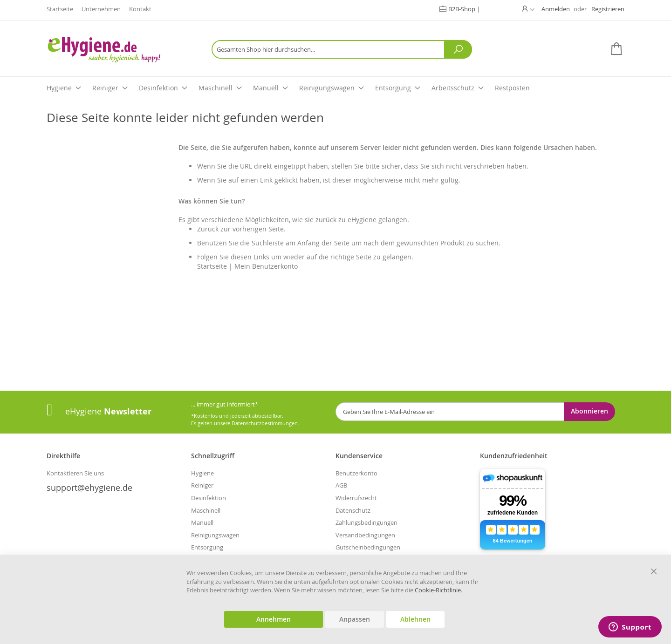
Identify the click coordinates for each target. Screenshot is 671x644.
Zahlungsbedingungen (366, 522)
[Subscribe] (589, 412)
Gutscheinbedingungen (368, 547)
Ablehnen (415, 619)
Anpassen (355, 619)
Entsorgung (207, 547)
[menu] (335, 88)
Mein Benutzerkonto (266, 266)
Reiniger (202, 485)
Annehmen (274, 619)
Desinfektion (209, 498)
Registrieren (608, 9)
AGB (341, 485)
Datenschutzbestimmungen (265, 423)
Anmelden (556, 9)
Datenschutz (353, 510)
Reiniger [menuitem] (110, 88)
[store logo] (119, 50)
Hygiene (202, 473)
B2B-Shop (462, 9)
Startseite (60, 9)
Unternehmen (101, 9)
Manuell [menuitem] (270, 88)
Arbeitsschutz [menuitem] (458, 88)
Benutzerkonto (356, 473)
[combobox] (342, 49)
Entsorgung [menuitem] (398, 88)
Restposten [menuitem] (512, 88)
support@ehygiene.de (89, 488)
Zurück (208, 229)
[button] (528, 9)
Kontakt (140, 9)
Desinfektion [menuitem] (163, 88)
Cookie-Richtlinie (438, 590)
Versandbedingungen (365, 535)
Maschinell (206, 510)
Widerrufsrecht (356, 498)
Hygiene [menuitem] (64, 88)
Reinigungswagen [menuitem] (332, 88)
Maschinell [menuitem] (220, 88)
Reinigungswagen (215, 535)
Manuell (202, 522)
